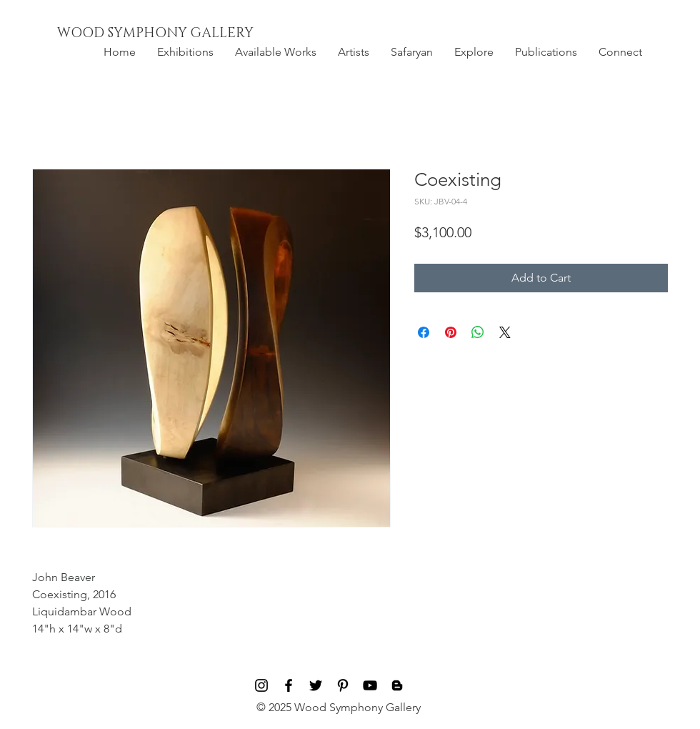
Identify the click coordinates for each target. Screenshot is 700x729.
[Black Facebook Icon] (289, 685)
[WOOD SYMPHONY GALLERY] (188, 34)
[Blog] (397, 685)
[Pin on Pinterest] (451, 332)
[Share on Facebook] (424, 332)
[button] (185, 52)
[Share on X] (505, 332)
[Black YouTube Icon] (370, 685)
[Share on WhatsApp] (478, 332)
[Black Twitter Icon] (316, 685)
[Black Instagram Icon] (261, 685)
